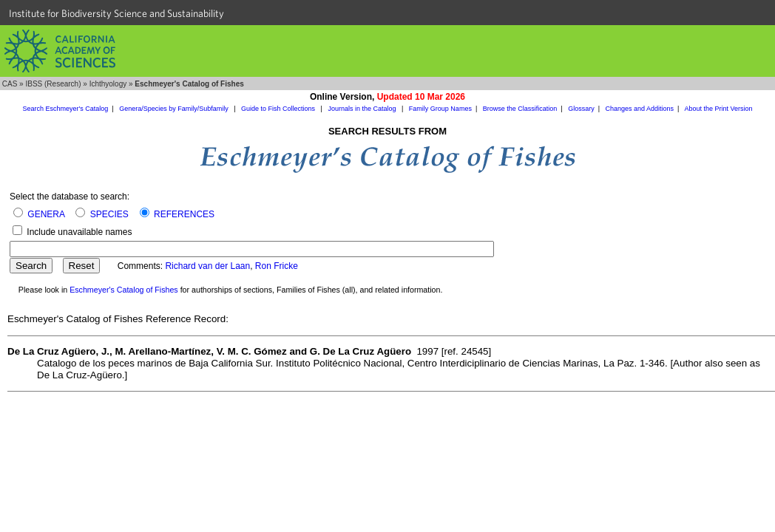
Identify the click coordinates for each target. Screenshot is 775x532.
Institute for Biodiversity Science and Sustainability (116, 13)
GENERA (46, 214)
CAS (10, 84)
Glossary (581, 109)
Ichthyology (108, 84)
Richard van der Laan (207, 266)
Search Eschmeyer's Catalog (66, 109)
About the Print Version (718, 109)
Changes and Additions (639, 109)
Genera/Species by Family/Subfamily (175, 109)
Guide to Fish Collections (279, 109)
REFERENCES (184, 214)
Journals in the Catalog (363, 109)
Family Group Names (440, 109)
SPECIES (109, 214)
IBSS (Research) (53, 84)
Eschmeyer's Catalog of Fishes (124, 290)
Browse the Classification (520, 109)
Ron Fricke (277, 266)
